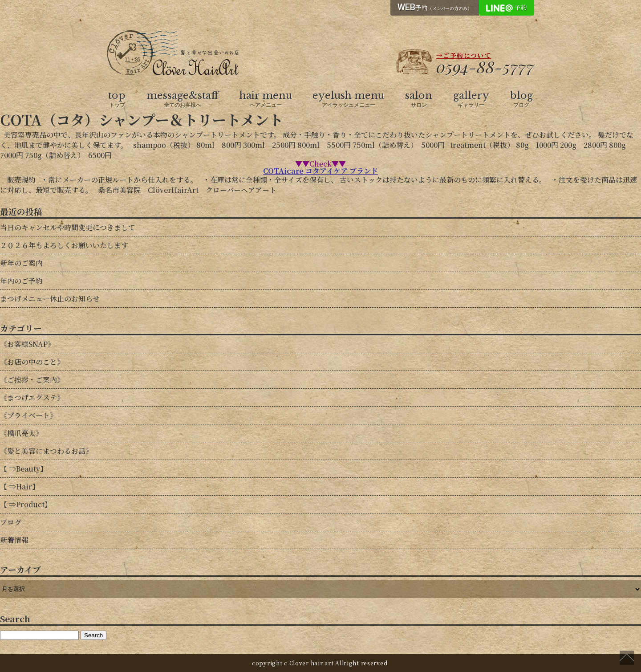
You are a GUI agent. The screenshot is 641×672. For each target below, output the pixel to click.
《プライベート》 (28, 415)
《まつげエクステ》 (32, 397)
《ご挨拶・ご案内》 (32, 380)
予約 (435, 7)
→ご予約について (464, 55)
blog (521, 99)
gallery (471, 99)
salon (419, 99)
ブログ (11, 522)
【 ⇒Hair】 (20, 487)
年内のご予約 (21, 281)
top (117, 99)
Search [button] (93, 635)
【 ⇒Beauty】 (24, 469)
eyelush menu (348, 99)
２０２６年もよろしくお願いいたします (64, 245)
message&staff (183, 99)
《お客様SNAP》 (27, 344)
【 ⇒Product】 (26, 504)
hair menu (266, 99)
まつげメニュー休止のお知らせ (50, 299)
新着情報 (14, 540)
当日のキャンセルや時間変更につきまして (68, 227)
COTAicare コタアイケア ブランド (320, 171)
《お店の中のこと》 (32, 362)
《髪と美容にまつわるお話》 (46, 451)
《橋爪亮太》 (21, 433)
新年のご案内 (21, 263)
